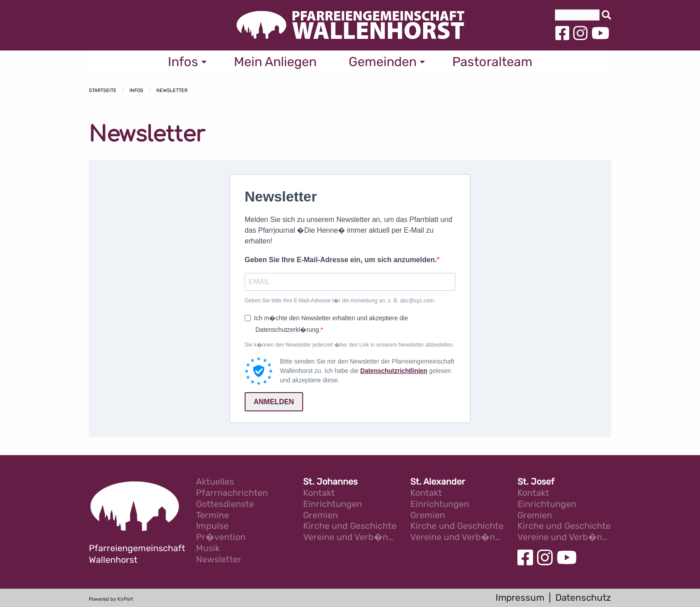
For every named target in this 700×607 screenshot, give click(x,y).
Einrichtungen (333, 504)
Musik (208, 549)
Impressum (520, 598)
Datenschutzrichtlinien (394, 371)
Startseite (103, 90)
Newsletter (172, 90)
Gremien (321, 516)
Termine (212, 516)
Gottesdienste (225, 504)
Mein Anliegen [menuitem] (275, 62)
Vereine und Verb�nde (350, 538)
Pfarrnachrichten (232, 493)
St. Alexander (438, 482)
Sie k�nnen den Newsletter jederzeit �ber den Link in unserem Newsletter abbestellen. (350, 345)
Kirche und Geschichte (350, 526)
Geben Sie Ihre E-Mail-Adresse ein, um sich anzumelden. (341, 260)
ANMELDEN (274, 402)
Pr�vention (221, 538)
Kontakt (319, 493)
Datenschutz (583, 598)
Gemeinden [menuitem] (383, 62)
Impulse (212, 526)
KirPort (125, 599)
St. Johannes (330, 482)
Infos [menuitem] (183, 62)
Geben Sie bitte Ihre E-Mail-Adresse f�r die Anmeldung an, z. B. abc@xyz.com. (340, 301)
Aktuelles (215, 482)
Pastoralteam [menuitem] (492, 62)
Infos (136, 90)
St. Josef (536, 482)
